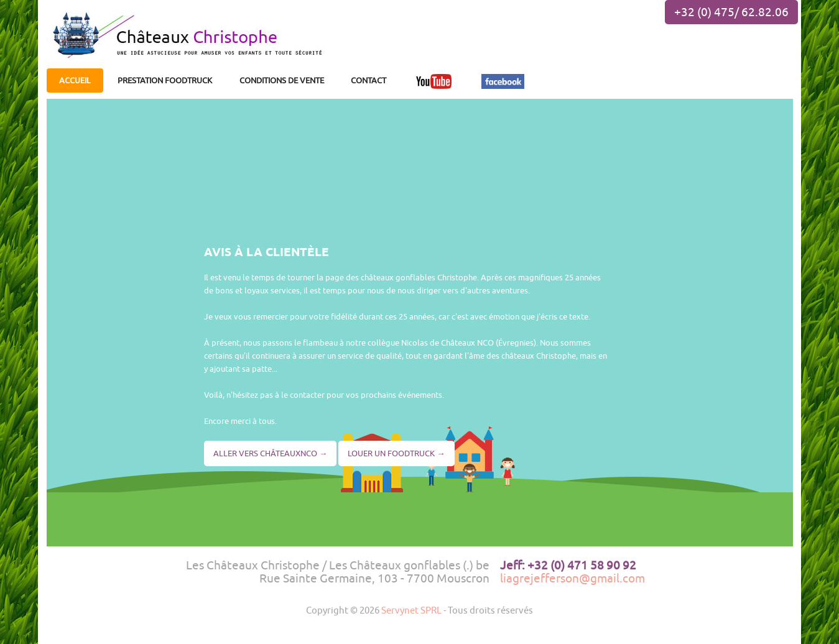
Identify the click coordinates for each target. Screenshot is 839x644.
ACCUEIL (75, 80)
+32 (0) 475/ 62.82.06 (731, 12)
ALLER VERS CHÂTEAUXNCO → (270, 453)
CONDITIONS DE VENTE (282, 80)
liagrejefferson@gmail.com (572, 578)
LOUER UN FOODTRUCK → (396, 453)
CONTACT (369, 80)
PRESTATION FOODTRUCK (165, 80)
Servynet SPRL (411, 610)
